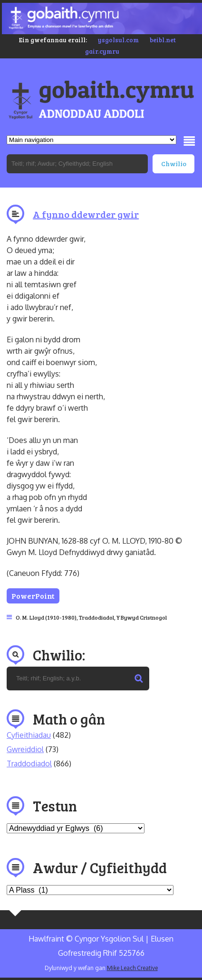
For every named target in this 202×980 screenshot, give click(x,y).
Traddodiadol (96, 617)
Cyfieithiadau (29, 735)
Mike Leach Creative (132, 968)
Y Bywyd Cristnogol (142, 617)
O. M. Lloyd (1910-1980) (46, 617)
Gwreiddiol (25, 749)
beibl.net (163, 40)
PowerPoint (33, 596)
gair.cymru (102, 51)
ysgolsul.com (118, 40)
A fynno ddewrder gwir (86, 214)
